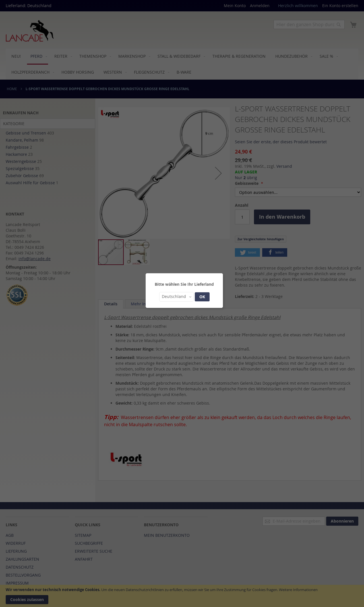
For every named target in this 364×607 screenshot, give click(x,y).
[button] (176, 297)
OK (202, 297)
